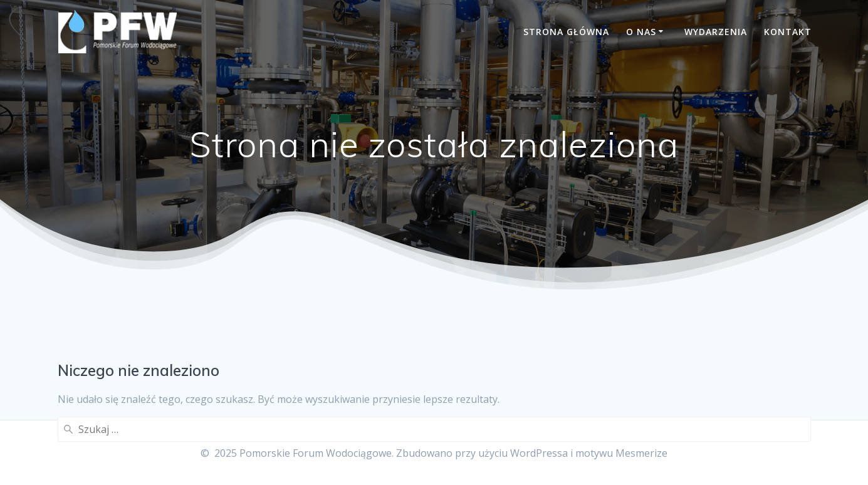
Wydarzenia (716, 32)
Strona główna (566, 32)
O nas (641, 32)
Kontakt (788, 32)
